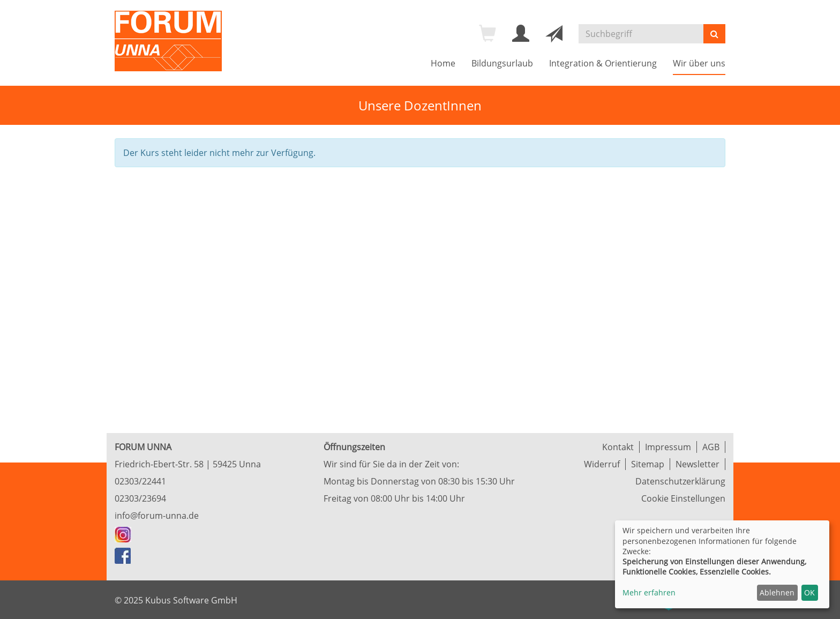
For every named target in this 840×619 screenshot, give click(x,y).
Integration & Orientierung (603, 63)
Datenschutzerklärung (680, 481)
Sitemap (648, 464)
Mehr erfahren (649, 592)
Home (443, 63)
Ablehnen (777, 592)
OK (809, 592)
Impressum (668, 447)
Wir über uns (699, 63)
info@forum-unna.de (157, 516)
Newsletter (697, 464)
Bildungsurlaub (502, 63)
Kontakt (618, 447)
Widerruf (602, 464)
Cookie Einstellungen (683, 498)
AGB (711, 447)
